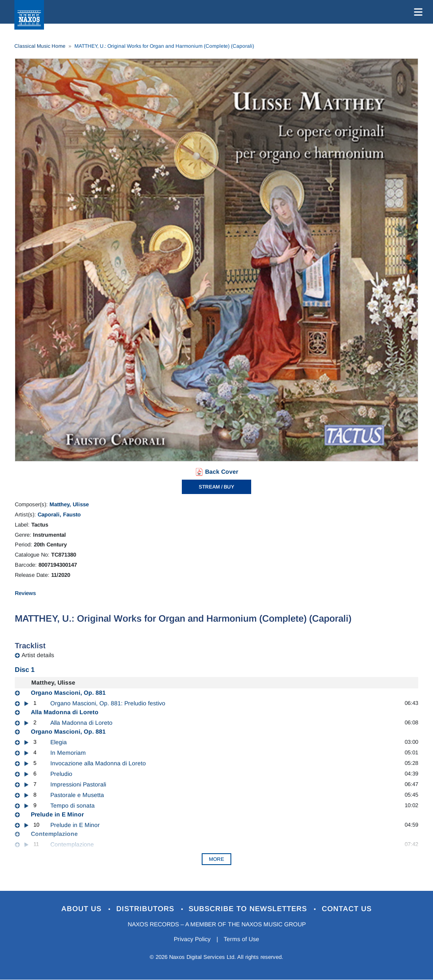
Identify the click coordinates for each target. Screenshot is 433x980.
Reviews (25, 593)
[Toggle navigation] (417, 12)
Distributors (147, 909)
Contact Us (347, 909)
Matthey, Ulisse (69, 504)
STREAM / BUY (216, 487)
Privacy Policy (192, 939)
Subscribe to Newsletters (249, 909)
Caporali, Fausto (59, 515)
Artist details (38, 655)
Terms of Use (242, 939)
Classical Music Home (40, 46)
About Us (83, 909)
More (216, 859)
